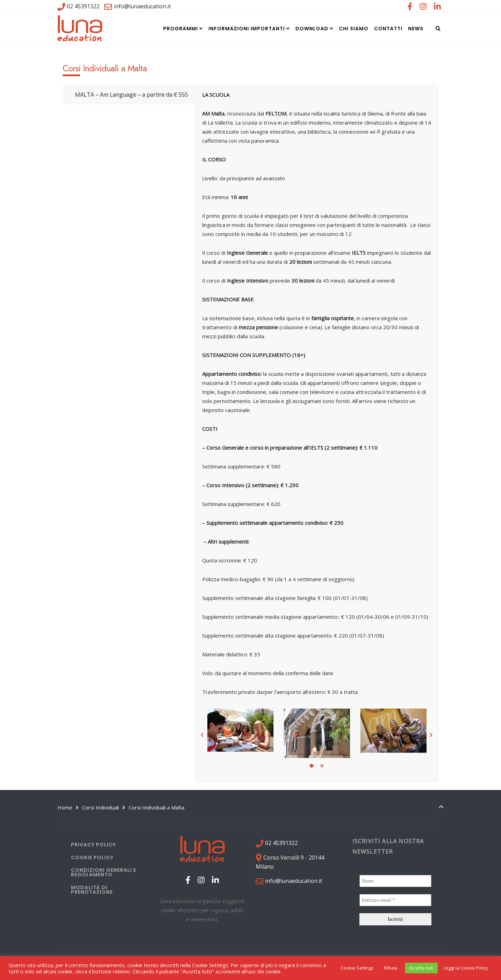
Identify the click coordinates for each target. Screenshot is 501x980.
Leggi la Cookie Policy (466, 968)
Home (65, 807)
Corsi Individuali (101, 807)
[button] (202, 735)
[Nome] (396, 881)
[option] (240, 730)
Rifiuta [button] (391, 968)
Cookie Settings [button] (357, 968)
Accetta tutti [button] (421, 968)
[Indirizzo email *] (396, 900)
